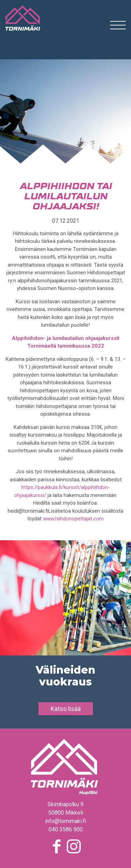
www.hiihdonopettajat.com (73, 519)
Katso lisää (66, 709)
